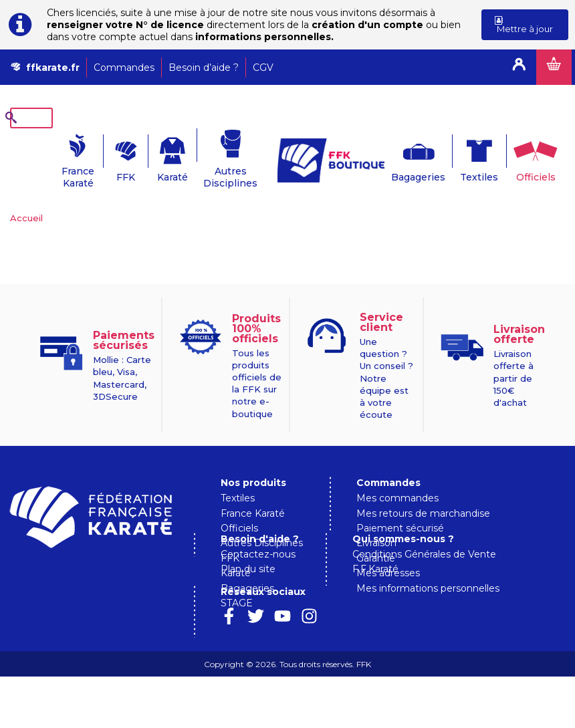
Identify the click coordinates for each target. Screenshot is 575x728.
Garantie (376, 537)
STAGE (237, 582)
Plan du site (384, 620)
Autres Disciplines (222, 156)
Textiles (474, 156)
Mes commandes (397, 477)
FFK (99, 156)
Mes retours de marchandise (423, 493)
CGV (263, 68)
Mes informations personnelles (428, 568)
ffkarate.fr (53, 68)
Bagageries (410, 156)
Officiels (535, 156)
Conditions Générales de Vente (293, 658)
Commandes (124, 68)
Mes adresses (388, 552)
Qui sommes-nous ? (271, 642)
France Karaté (40, 156)
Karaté (158, 156)
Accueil (26, 197)
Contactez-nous (394, 605)
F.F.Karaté (244, 673)
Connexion (519, 67)
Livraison (376, 522)
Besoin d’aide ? (204, 68)
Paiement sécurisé (400, 507)
